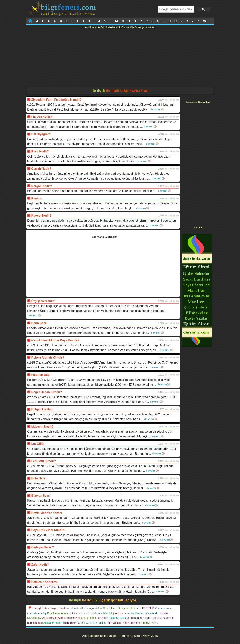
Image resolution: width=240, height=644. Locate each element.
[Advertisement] (120, 59)
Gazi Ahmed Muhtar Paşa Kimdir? (55, 340)
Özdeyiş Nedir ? (42, 547)
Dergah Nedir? (41, 186)
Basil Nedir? (40, 151)
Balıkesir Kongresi (44, 582)
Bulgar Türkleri (42, 409)
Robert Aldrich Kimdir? (48, 358)
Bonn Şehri (39, 323)
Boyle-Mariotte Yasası (47, 513)
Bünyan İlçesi (41, 496)
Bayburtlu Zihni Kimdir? (48, 530)
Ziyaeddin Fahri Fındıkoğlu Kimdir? (56, 100)
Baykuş (36, 198)
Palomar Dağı (41, 375)
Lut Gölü (37, 444)
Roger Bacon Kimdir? (46, 392)
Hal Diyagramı (41, 134)
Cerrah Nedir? (41, 169)
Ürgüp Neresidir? (43, 301)
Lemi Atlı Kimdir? (43, 461)
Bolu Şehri (39, 478)
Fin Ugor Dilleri (42, 117)
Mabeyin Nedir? (42, 427)
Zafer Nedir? (40, 565)
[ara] (176, 9)
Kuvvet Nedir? (41, 216)
